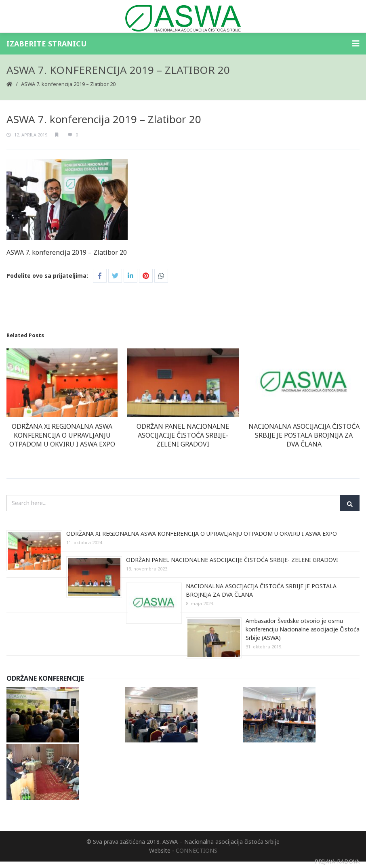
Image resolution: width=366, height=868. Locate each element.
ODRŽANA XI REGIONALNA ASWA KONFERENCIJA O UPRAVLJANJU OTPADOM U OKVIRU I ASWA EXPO (62, 435)
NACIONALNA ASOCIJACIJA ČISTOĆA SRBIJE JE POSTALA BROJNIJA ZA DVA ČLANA (304, 435)
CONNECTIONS (197, 850)
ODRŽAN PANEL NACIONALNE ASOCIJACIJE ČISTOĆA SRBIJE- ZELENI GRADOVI (183, 435)
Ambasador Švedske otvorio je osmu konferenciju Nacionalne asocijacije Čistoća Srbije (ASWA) (303, 629)
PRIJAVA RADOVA (337, 861)
